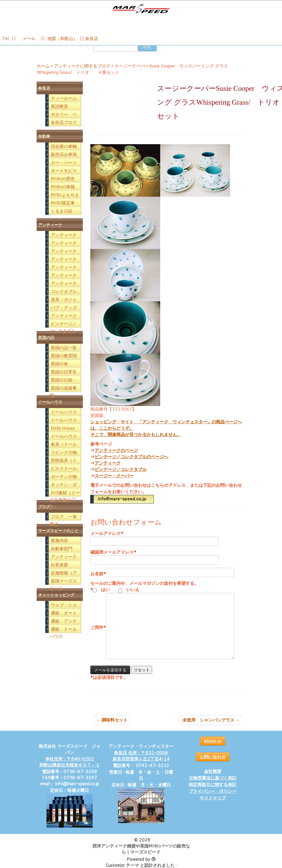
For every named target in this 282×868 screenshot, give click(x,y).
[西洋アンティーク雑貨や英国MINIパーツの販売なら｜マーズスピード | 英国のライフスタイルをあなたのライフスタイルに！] (141, 11)
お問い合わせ (213, 765)
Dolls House (63, 436)
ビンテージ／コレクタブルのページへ (131, 465)
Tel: (6, 44)
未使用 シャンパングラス (211, 728)
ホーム (43, 74)
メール (28, 44)
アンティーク (108, 471)
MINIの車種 (63, 195)
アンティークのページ (116, 458)
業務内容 (59, 549)
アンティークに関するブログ (82, 74)
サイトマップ (213, 806)
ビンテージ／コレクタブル (121, 477)
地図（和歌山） (62, 44)
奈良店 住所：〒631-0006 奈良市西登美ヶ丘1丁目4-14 (141, 764)
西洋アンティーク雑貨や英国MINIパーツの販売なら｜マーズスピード (141, 857)
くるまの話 (62, 219)
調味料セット (112, 728)
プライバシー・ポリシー (213, 799)
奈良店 (92, 44)
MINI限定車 (63, 211)
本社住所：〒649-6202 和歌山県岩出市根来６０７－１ (70, 770)
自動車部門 (62, 557)
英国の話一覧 (64, 356)
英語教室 (59, 114)
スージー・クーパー (114, 484)
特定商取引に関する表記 (213, 793)
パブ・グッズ (64, 316)
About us (213, 749)
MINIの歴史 (63, 187)
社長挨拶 (59, 573)
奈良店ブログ (64, 130)
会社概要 (213, 779)
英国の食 (59, 372)
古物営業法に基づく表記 (213, 786)
